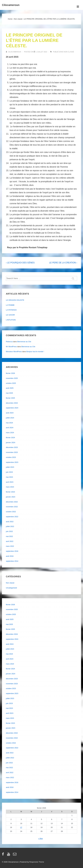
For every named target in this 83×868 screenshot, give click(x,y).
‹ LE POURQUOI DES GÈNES (20, 263)
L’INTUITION (11, 320)
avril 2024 (10, 428)
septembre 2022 (12, 517)
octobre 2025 (11, 383)
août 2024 (10, 413)
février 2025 (10, 398)
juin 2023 (9, 472)
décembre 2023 (12, 447)
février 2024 (10, 438)
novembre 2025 (12, 378)
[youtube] (9, 855)
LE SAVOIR (10, 315)
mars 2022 (10, 546)
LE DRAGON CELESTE (15, 300)
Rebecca (9, 342)
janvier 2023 (11, 497)
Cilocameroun (11, 5)
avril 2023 (10, 482)
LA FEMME (10, 305)
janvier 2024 (11, 443)
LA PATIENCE (11, 310)
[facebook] (4, 855)
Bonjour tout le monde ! (35, 352)
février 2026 (10, 373)
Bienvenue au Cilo (24, 342)
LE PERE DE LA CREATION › (63, 263)
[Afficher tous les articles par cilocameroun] (14, 52)
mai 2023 (9, 477)
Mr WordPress (11, 347)
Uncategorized (11, 588)
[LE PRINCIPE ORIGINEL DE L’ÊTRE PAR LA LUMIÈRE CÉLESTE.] (42, 52)
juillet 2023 (10, 467)
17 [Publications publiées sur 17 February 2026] (21, 827)
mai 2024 (9, 423)
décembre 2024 (12, 403)
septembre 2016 (12, 551)
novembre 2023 (12, 452)
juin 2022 (9, 531)
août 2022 (10, 522)
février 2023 (10, 492)
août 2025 (10, 388)
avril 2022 (10, 541)
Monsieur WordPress (14, 352)
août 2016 (10, 556)
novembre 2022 (12, 507)
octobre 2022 (11, 512)
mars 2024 (10, 433)
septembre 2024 (12, 408)
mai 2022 (9, 536)
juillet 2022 (10, 526)
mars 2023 (10, 487)
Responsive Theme (37, 862)
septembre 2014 (12, 561)
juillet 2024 (10, 418)
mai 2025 (9, 393)
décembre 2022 (12, 502)
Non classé (69, 52)
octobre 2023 (11, 457)
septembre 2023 (12, 462)
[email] (15, 855)
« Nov (41, 838)
